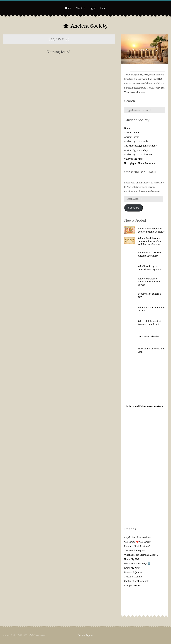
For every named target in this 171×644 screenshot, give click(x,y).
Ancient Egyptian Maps (136, 150)
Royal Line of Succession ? (138, 537)
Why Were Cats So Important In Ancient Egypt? (149, 282)
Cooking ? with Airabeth (137, 581)
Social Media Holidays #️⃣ (137, 563)
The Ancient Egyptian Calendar (140, 146)
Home (68, 8)
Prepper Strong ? (133, 585)
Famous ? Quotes (133, 572)
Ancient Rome (131, 133)
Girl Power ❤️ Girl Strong (137, 542)
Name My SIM (132, 559)
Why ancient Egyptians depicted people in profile (151, 230)
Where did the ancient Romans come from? (150, 323)
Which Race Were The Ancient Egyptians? (149, 254)
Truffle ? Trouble (133, 577)
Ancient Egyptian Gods (136, 141)
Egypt (93, 8)
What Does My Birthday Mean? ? (141, 555)
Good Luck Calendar (148, 336)
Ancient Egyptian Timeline (138, 154)
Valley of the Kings (134, 159)
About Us (80, 8)
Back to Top (85, 635)
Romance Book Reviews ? (137, 546)
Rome (103, 8)
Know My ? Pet (132, 568)
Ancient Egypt (131, 137)
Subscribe (134, 208)
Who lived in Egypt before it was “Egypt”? (149, 268)
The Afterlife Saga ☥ (134, 550)
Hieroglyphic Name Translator (140, 163)
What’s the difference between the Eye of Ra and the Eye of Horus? (149, 241)
